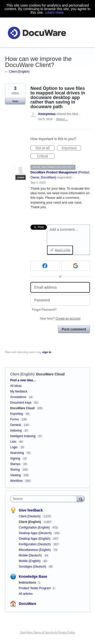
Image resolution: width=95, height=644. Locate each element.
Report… (62, 119)
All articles (26, 594)
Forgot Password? (44, 310)
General (16, 425)
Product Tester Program (35, 588)
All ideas (16, 386)
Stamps (15, 464)
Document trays (21, 403)
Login (14, 447)
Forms (14, 419)
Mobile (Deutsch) (31, 555)
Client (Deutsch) (30, 516)
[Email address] (60, 287)
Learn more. (55, 12)
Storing (15, 470)
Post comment (74, 329)
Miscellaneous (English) (35, 550)
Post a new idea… (23, 380)
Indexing (16, 431)
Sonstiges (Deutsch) (33, 567)
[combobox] (45, 499)
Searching (17, 453)
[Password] (60, 300)
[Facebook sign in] (45, 266)
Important (71, 148)
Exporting (17, 414)
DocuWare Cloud (50, 374)
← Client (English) (17, 72)
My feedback (19, 391)
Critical (46, 156)
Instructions (27, 583)
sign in (47, 352)
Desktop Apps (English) (35, 539)
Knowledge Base (33, 576)
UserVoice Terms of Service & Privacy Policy (48, 632)
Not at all (45, 148)
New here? (60, 319)
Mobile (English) (30, 561)
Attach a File (62, 250)
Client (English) (22, 374)
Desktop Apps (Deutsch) (36, 533)
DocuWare (27, 604)
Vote (15, 101)
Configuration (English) (35, 527)
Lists (13, 442)
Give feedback (31, 510)
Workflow (16, 481)
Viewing (15, 475)
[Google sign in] (76, 266)
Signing (15, 458)
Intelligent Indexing (23, 436)
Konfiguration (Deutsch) (35, 544)
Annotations (18, 397)
